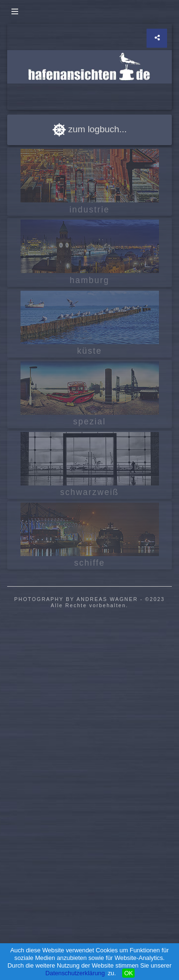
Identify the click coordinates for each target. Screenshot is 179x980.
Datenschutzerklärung (75, 973)
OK (129, 973)
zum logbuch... (90, 129)
